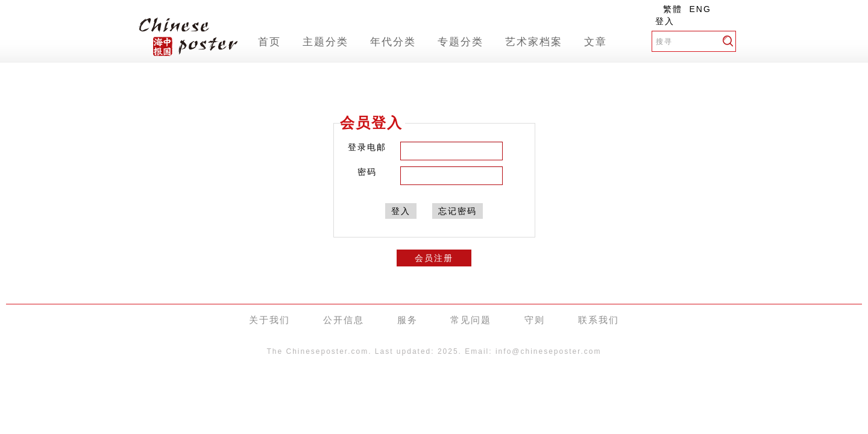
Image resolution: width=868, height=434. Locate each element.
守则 (535, 320)
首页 (269, 42)
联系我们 (599, 320)
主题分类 (325, 42)
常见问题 (471, 320)
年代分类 (393, 42)
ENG (700, 9)
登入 (665, 21)
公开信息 (344, 320)
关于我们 (269, 320)
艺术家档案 (534, 42)
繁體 (673, 9)
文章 (596, 42)
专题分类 (461, 42)
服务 (407, 320)
